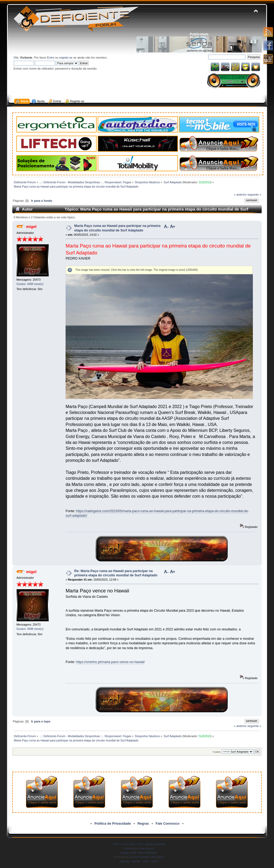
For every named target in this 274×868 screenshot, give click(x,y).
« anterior (240, 195)
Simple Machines (155, 844)
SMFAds (129, 848)
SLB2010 (205, 182)
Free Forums (146, 848)
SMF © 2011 (136, 844)
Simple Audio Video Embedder (139, 853)
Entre (51, 58)
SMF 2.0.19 (120, 844)
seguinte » (254, 195)
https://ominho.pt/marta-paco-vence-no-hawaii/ (110, 662)
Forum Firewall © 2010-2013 (147, 857)
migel (31, 226)
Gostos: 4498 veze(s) (30, 284)
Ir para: (217, 752)
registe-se (66, 58)
